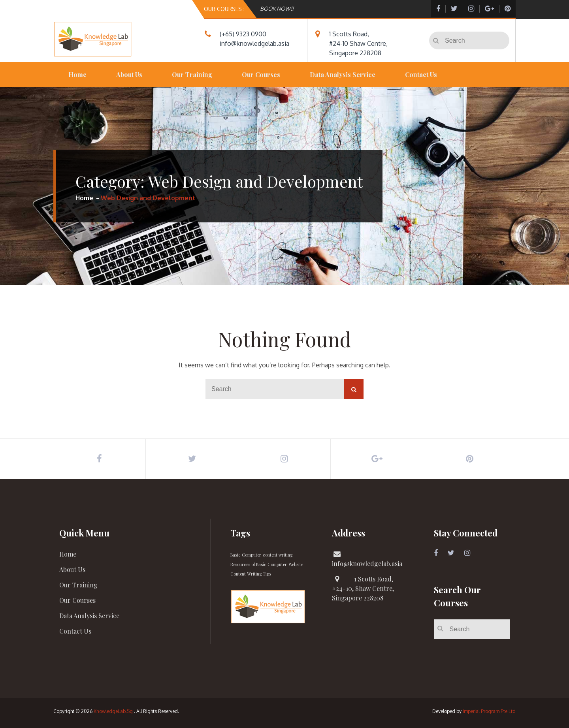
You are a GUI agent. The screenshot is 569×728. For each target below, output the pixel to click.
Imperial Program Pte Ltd (489, 711)
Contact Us (421, 74)
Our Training (192, 74)
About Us (129, 74)
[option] (342, 8)
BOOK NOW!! (277, 8)
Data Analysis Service (343, 74)
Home (77, 74)
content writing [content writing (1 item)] (278, 555)
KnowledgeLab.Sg (113, 711)
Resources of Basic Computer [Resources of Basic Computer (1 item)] (259, 564)
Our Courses (261, 74)
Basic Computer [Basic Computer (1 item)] (246, 555)
